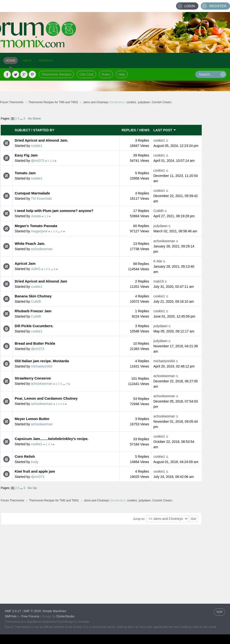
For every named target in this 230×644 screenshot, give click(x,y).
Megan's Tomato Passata (36, 226)
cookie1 (131, 102)
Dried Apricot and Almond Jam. (41, 140)
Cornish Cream (161, 102)
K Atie (158, 261)
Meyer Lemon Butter (32, 419)
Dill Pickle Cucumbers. (34, 326)
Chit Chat (86, 74)
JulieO (36, 269)
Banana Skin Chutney (33, 296)
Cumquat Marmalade (32, 193)
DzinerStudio (65, 616)
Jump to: (139, 519)
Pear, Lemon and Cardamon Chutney (46, 398)
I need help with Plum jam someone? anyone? (54, 211)
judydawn (144, 102)
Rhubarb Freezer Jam (33, 311)
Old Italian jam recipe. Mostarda (42, 361)
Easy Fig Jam (26, 155)
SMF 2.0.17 (13, 611)
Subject (22, 130)
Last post (165, 130)
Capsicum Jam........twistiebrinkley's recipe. (52, 439)
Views (144, 130)
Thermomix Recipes (56, 74)
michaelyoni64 (42, 366)
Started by (44, 130)
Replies (129, 130)
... (22, 119)
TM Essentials (41, 199)
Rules (106, 74)
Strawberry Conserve (33, 378)
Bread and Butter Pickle (35, 343)
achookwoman (42, 249)
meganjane (39, 231)
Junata (36, 216)
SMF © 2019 (32, 611)
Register (218, 6)
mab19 (158, 281)
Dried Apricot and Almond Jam (41, 281)
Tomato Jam (25, 173)
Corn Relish (25, 456)
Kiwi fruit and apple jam (35, 471)
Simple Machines (54, 611)
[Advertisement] (92, 560)
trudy (35, 462)
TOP (220, 612)
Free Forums (30, 616)
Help (122, 74)
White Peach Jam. (30, 244)
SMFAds (11, 616)
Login (190, 6)
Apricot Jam (25, 263)
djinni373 (38, 161)
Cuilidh (158, 211)
